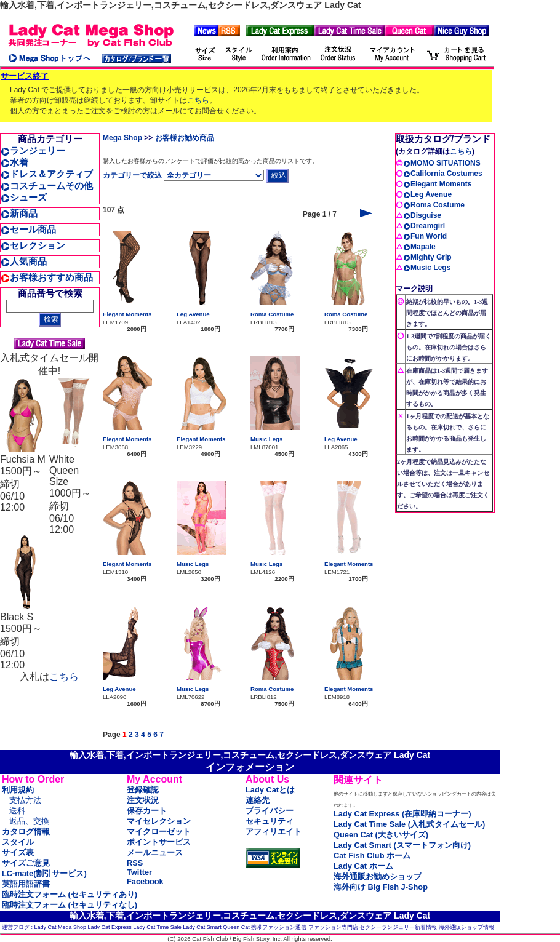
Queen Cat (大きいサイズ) (381, 835)
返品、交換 (29, 821)
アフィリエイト (274, 832)
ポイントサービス (159, 842)
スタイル (18, 842)
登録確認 (143, 790)
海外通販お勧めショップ (378, 876)
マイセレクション (159, 821)
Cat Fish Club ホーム (372, 856)
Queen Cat (236, 927)
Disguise (422, 215)
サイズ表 (18, 852)
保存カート (147, 811)
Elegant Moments (127, 314)
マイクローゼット (159, 832)
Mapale (419, 247)
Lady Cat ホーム (363, 866)
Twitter (139, 872)
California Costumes (443, 174)
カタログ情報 (26, 832)
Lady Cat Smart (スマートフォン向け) (402, 845)
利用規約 (18, 790)
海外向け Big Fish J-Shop (381, 887)
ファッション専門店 (333, 927)
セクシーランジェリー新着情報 (398, 927)
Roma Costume (272, 314)
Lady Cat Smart (202, 927)
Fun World (425, 236)
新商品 (19, 213)
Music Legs (266, 439)
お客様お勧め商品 (185, 138)
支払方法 (25, 800)
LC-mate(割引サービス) (44, 873)
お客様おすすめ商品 (47, 277)
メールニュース (155, 852)
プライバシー (270, 811)
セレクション (33, 245)
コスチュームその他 (47, 186)
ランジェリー (33, 150)
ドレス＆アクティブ (47, 174)
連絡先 (258, 800)
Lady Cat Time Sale (157, 927)
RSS (135, 863)
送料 (17, 811)
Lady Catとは (270, 790)
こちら (198, 100)
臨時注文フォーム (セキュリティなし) (70, 905)
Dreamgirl (424, 226)
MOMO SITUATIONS (442, 163)
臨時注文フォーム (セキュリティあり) (70, 894)
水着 (14, 162)
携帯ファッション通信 (279, 927)
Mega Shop (122, 138)
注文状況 (143, 800)
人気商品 (24, 261)
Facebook (145, 881)
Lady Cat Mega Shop (61, 927)
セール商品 (28, 229)
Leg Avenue (193, 314)
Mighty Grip (427, 257)
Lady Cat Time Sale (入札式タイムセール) (409, 824)
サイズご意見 (26, 863)
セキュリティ (270, 821)
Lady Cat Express (110, 927)
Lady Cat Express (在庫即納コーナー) (402, 814)
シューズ (24, 197)
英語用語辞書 (26, 884)
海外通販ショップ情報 (466, 927)
